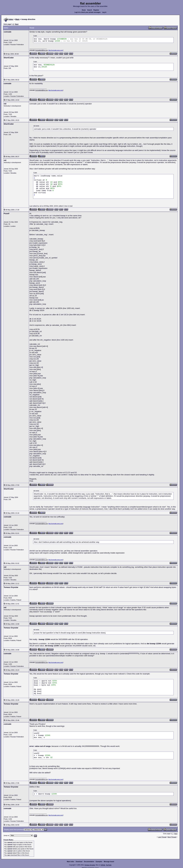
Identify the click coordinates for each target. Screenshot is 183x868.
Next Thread (172, 837)
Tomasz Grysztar (90, 865)
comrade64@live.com (42, 50)
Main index (71, 862)
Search (90, 10)
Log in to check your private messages (88, 12)
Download (79, 862)
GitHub (103, 865)
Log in (104, 12)
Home (84, 10)
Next (17, 24)
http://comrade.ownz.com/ (56, 50)
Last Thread (162, 837)
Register (96, 10)
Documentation (89, 862)
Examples (99, 862)
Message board (109, 862)
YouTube (109, 865)
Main (17, 19)
